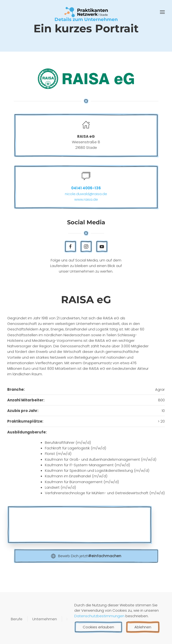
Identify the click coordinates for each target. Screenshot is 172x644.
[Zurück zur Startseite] (86, 12)
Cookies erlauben (98, 627)
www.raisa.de (86, 199)
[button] (162, 12)
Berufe (17, 619)
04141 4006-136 (86, 188)
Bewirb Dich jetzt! (86, 556)
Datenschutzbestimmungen (100, 616)
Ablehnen (143, 627)
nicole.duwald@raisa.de (86, 194)
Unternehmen (45, 619)
